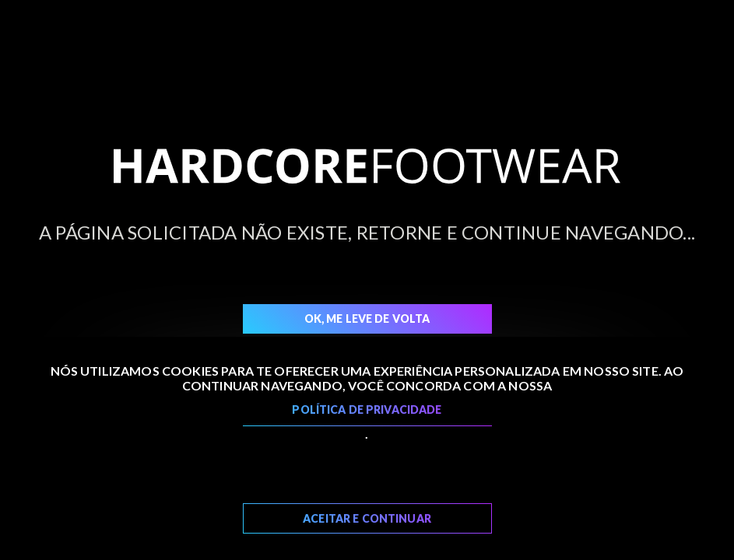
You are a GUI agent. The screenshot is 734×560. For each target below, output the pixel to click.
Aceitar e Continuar (367, 518)
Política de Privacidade (367, 409)
